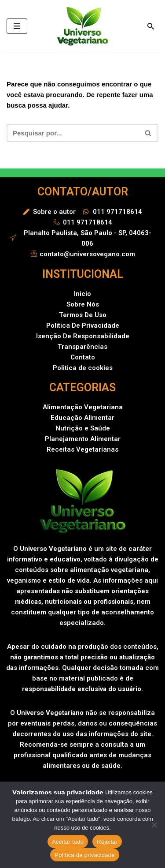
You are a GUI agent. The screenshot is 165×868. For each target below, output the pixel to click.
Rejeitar (107, 842)
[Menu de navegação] (17, 26)
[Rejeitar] (154, 825)
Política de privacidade (85, 855)
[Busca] (151, 26)
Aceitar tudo (68, 842)
